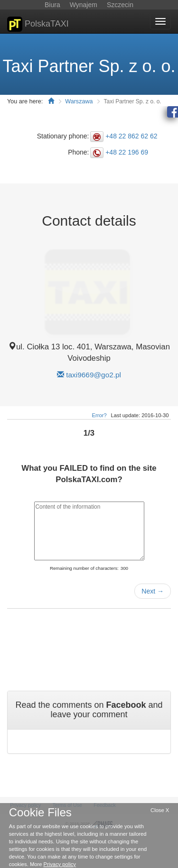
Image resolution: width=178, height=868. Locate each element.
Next (153, 591)
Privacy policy (60, 864)
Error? (99, 415)
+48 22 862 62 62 (131, 136)
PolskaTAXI (38, 24)
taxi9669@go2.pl (94, 375)
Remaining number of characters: (84, 568)
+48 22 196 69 (127, 152)
